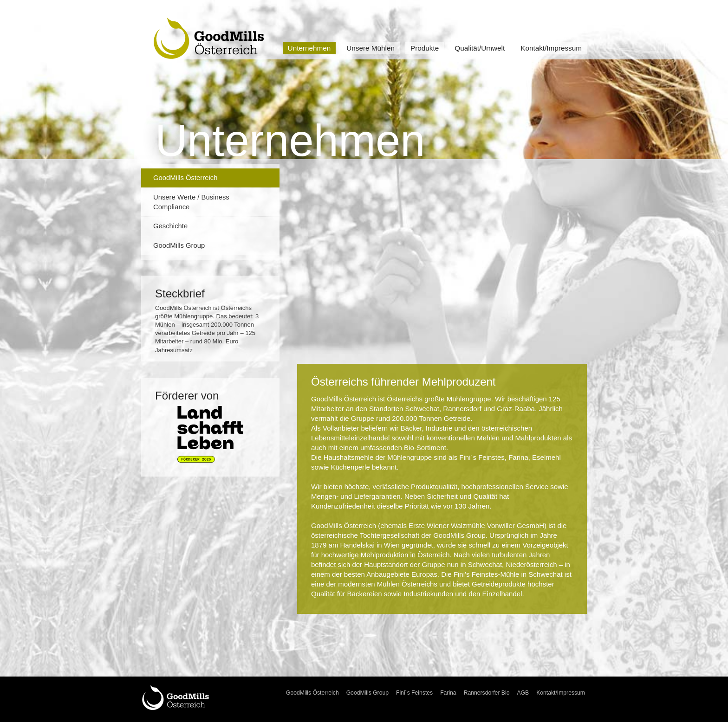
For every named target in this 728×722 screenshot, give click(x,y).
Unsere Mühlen (370, 48)
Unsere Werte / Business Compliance (191, 202)
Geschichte (170, 226)
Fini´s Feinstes (414, 693)
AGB (523, 693)
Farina (448, 693)
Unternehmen (309, 48)
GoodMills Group (179, 245)
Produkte (425, 48)
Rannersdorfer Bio (487, 693)
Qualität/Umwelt (480, 48)
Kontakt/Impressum (551, 48)
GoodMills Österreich (185, 178)
